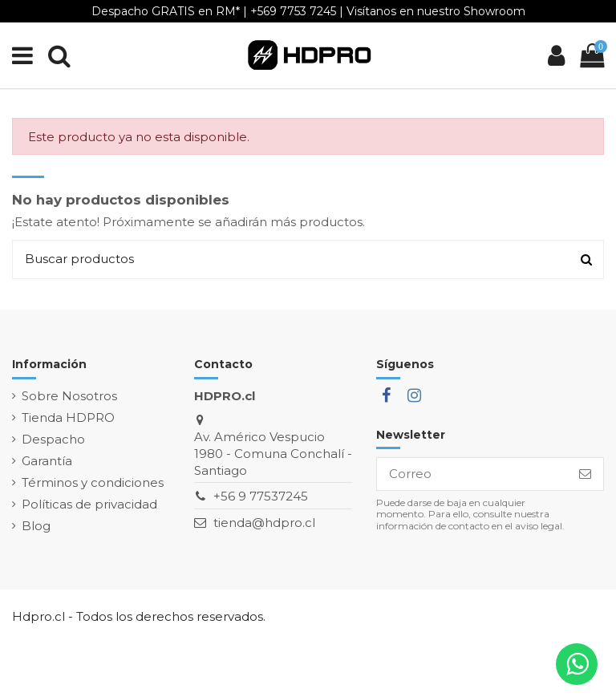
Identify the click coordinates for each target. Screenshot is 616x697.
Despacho (53, 439)
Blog (36, 526)
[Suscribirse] (585, 474)
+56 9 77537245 (261, 496)
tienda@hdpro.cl (264, 523)
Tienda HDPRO (68, 417)
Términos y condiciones (93, 482)
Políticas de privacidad (89, 504)
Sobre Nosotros (69, 396)
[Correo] (472, 474)
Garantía (47, 461)
